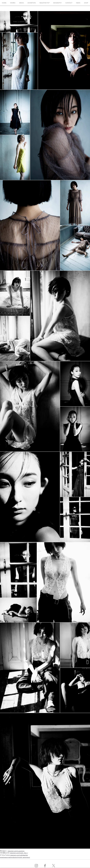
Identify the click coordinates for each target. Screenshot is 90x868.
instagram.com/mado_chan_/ (19, 853)
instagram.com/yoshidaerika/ (19, 855)
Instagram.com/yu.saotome (16, 851)
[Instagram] (36, 866)
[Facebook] (45, 866)
